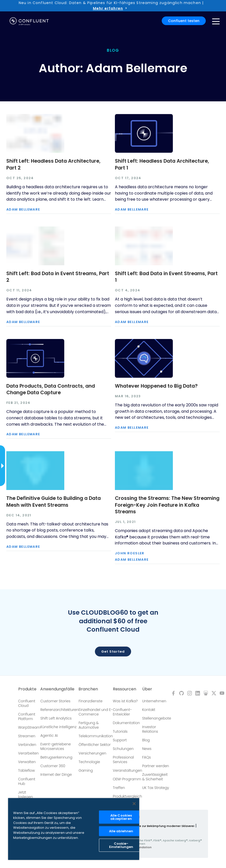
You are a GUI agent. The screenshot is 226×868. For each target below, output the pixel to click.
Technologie (89, 762)
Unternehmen (154, 701)
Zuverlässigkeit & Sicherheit (155, 777)
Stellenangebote (157, 718)
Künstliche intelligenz (58, 727)
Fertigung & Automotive (89, 725)
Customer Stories (55, 701)
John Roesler (130, 553)
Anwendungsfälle (57, 689)
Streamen (27, 736)
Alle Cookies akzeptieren (121, 817)
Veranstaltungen (128, 770)
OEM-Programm (127, 779)
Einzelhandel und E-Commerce (96, 712)
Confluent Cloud (27, 703)
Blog (146, 740)
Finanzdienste (90, 701)
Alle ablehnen (121, 831)
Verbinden (27, 745)
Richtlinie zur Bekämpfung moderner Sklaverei (161, 826)
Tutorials (120, 731)
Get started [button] (113, 652)
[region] (74, 829)
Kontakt (149, 710)
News (147, 749)
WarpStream (29, 727)
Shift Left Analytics (56, 718)
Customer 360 (53, 766)
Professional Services (123, 760)
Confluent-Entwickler (122, 712)
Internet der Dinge (56, 775)
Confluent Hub (27, 781)
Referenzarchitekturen (59, 710)
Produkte (27, 689)
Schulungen (123, 749)
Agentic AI (49, 735)
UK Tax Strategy (156, 788)
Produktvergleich (127, 796)
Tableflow (27, 770)
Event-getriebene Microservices (55, 746)
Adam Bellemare (23, 210)
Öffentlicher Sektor (95, 745)
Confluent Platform (27, 716)
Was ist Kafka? (125, 701)
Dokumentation (126, 723)
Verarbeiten (28, 753)
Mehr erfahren (108, 8)
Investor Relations (150, 729)
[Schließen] (134, 804)
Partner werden (156, 766)
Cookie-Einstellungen (121, 845)
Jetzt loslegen (26, 795)
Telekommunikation (96, 736)
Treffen (119, 788)
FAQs (147, 757)
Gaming (86, 770)
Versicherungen (92, 753)
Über (147, 689)
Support (120, 740)
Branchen (88, 689)
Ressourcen (125, 689)
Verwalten (27, 762)
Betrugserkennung (56, 757)
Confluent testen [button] (184, 21)
